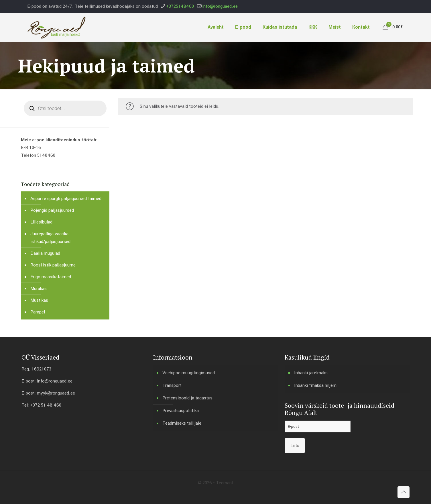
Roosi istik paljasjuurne (53, 265)
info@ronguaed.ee (55, 381)
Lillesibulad (41, 222)
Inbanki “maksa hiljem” (316, 385)
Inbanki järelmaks (311, 373)
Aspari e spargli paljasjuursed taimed (66, 199)
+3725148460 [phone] (180, 6)
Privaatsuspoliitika (181, 411)
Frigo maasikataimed (51, 277)
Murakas (39, 289)
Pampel (38, 312)
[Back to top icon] (404, 492)
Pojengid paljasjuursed (52, 210)
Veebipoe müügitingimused (189, 373)
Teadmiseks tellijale (182, 423)
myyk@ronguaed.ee (56, 393)
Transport (172, 385)
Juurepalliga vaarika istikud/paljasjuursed (50, 238)
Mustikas (39, 300)
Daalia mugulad (45, 253)
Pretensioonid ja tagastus (187, 398)
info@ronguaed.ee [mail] (220, 6)
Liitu (295, 446)
